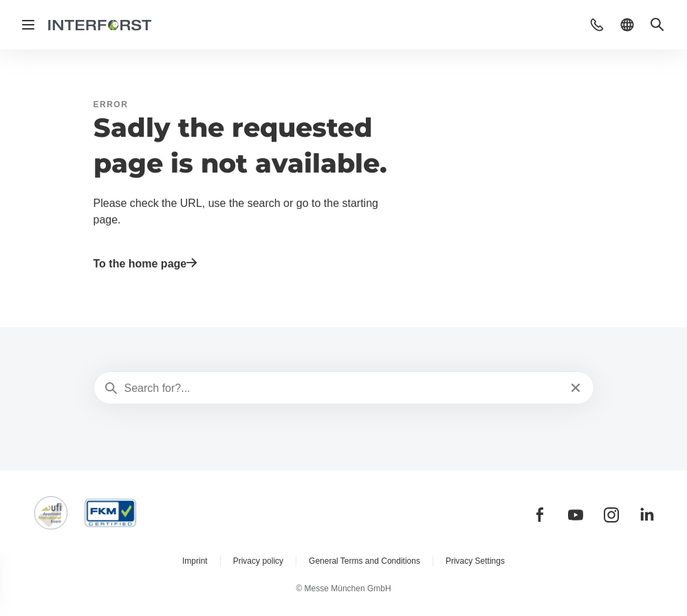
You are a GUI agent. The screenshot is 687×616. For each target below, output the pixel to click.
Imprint (195, 561)
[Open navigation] (28, 25)
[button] (597, 25)
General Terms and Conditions (364, 561)
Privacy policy (258, 561)
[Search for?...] (342, 388)
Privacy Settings (475, 561)
